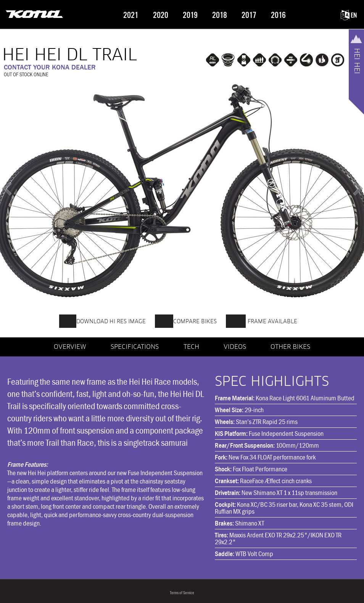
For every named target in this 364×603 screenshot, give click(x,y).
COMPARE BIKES (186, 320)
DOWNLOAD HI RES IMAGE (102, 320)
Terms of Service (182, 593)
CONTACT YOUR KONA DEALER (50, 67)
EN (349, 15)
